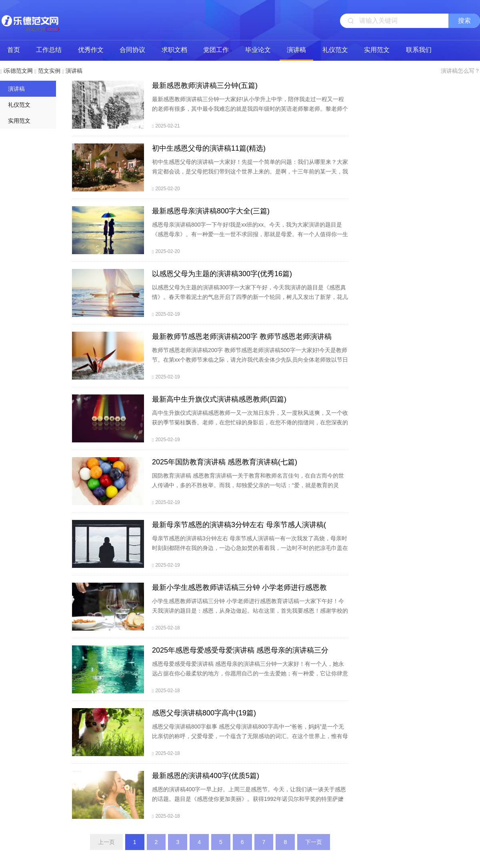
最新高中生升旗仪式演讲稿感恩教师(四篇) (219, 399)
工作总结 (49, 50)
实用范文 (377, 50)
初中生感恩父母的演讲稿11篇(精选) (209, 148)
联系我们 (419, 50)
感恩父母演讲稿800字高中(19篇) (204, 713)
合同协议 (132, 50)
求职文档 (174, 50)
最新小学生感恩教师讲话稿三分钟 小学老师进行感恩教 (239, 587)
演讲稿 (296, 50)
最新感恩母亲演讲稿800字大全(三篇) (211, 211)
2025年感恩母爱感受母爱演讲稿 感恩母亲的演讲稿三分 (240, 650)
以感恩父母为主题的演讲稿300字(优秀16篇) (222, 274)
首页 (14, 50)
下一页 (314, 842)
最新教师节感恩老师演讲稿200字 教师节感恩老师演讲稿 (242, 336)
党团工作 (216, 50)
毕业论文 (258, 50)
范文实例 (49, 71)
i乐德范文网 (30, 20)
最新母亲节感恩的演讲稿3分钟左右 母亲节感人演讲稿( (239, 525)
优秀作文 (91, 50)
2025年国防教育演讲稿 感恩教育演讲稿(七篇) (225, 462)
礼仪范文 (335, 50)
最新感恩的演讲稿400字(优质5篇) (206, 776)
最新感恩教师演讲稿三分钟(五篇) (205, 86)
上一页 (106, 842)
